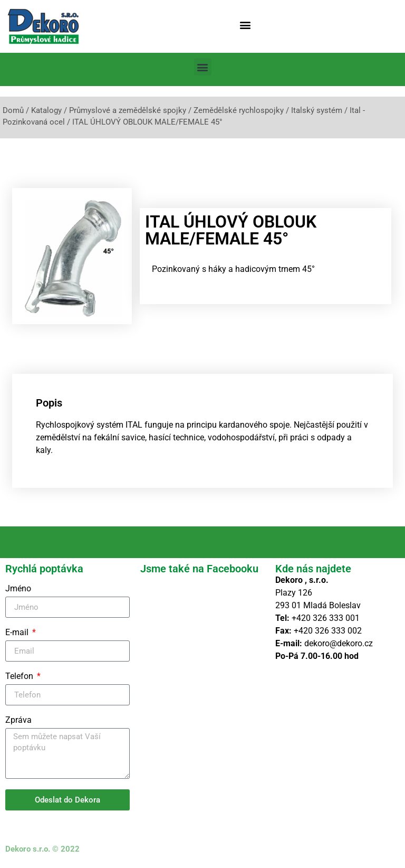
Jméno (18, 589)
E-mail (18, 633)
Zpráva (18, 720)
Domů (13, 110)
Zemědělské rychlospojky (239, 110)
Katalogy (46, 110)
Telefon (20, 677)
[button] (245, 25)
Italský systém (317, 110)
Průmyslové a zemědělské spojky (128, 110)
